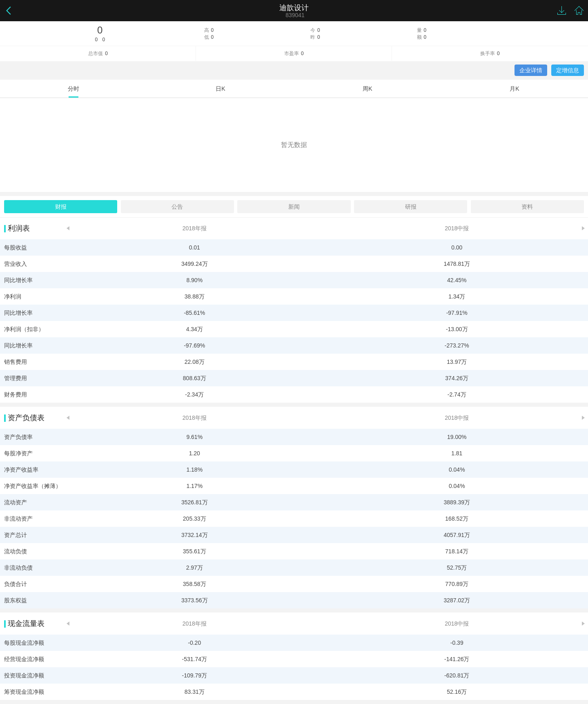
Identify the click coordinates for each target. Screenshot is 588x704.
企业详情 (531, 70)
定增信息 (568, 70)
